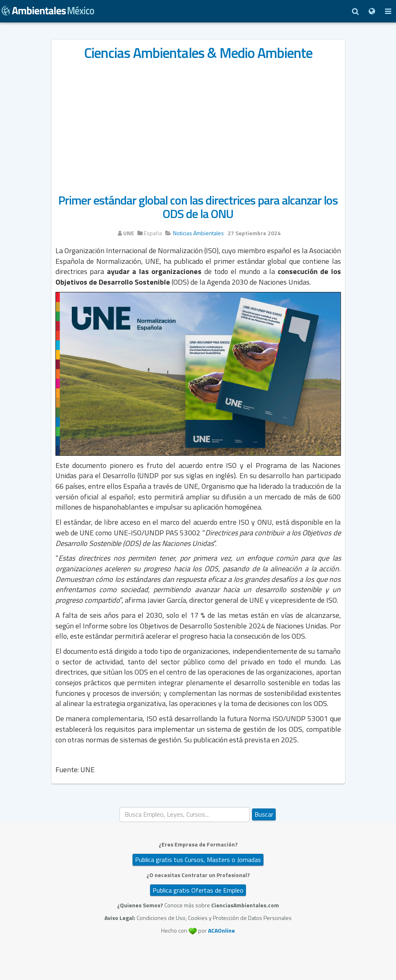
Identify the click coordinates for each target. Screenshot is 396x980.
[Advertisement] (198, 123)
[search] (185, 814)
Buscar (264, 814)
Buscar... (120, 807)
